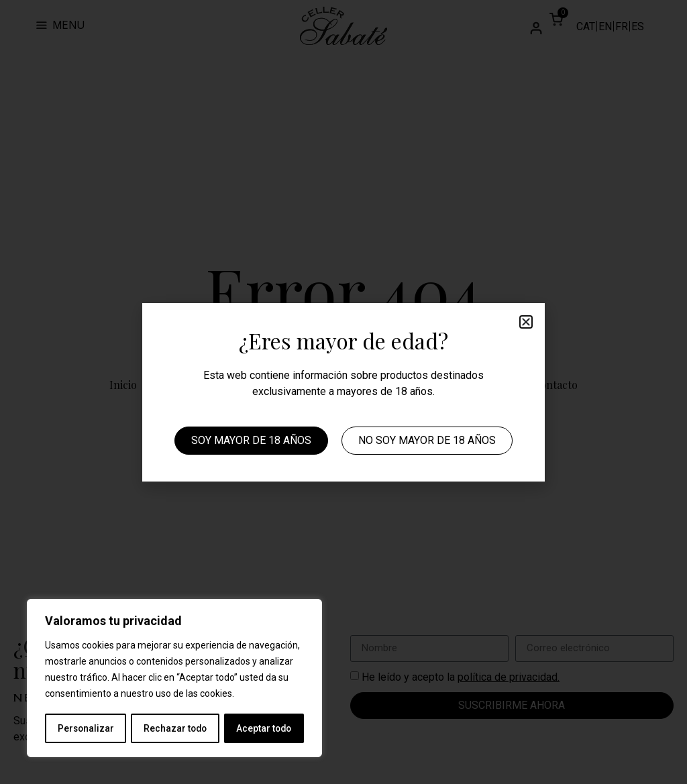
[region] (174, 679)
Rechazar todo (175, 728)
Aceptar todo (264, 728)
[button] (526, 322)
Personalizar (85, 728)
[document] (343, 392)
